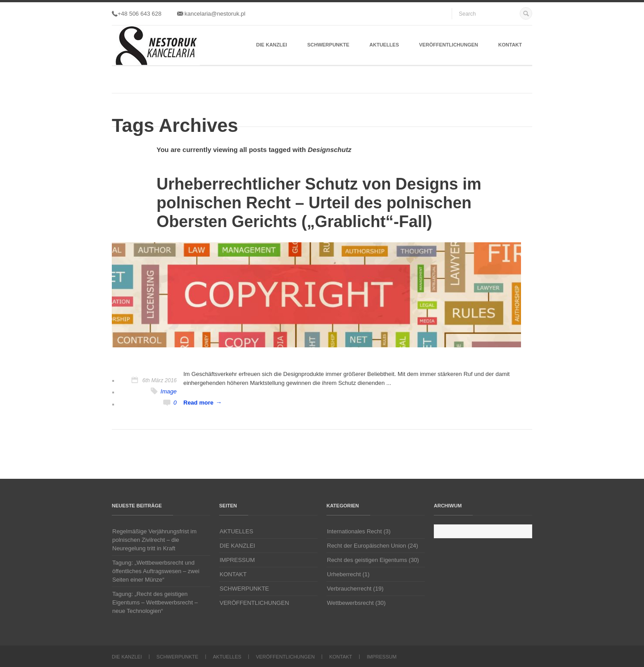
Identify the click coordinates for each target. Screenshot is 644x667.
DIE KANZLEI (272, 45)
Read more (198, 403)
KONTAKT (510, 45)
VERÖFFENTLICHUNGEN (449, 45)
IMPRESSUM (237, 560)
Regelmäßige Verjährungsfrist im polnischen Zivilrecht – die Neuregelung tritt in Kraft (155, 540)
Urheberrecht (344, 574)
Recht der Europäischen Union (366, 546)
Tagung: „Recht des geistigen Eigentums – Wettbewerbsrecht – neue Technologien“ (155, 602)
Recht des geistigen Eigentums (367, 560)
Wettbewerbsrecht (350, 603)
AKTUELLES (384, 45)
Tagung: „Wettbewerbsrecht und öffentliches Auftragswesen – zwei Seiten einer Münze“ (156, 571)
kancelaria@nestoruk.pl (211, 14)
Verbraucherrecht (349, 589)
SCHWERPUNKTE (328, 45)
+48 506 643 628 (137, 14)
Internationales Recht (354, 531)
